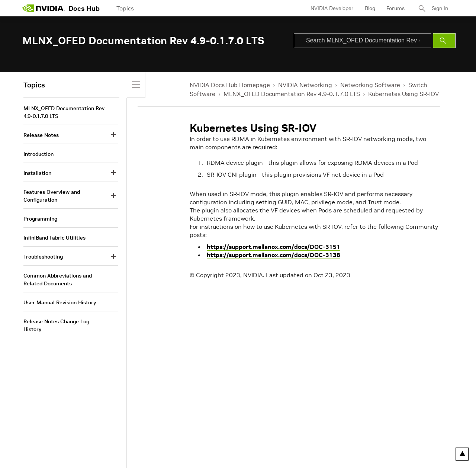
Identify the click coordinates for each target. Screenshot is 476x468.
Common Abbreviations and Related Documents (58, 280)
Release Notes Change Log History (56, 325)
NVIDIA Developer (332, 8)
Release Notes (41, 135)
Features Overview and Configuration (52, 196)
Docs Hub (84, 8)
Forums (395, 8)
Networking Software (370, 85)
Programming (40, 219)
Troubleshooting (43, 257)
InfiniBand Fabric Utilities (54, 238)
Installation (37, 173)
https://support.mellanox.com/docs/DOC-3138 (274, 255)
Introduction (38, 154)
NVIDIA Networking (305, 85)
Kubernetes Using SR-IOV (403, 94)
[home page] (44, 8)
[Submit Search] (444, 41)
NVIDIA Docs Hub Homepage (230, 85)
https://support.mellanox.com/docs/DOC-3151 (274, 247)
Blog (370, 8)
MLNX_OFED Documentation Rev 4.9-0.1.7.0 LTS (292, 94)
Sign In (440, 8)
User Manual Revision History (60, 302)
